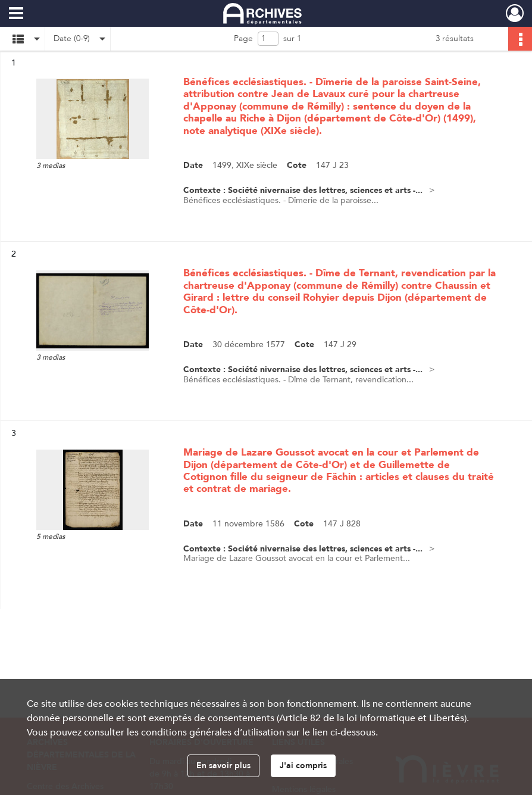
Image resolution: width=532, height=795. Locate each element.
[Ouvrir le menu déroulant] (16, 14)
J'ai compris (303, 766)
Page (243, 38)
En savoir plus (223, 766)
